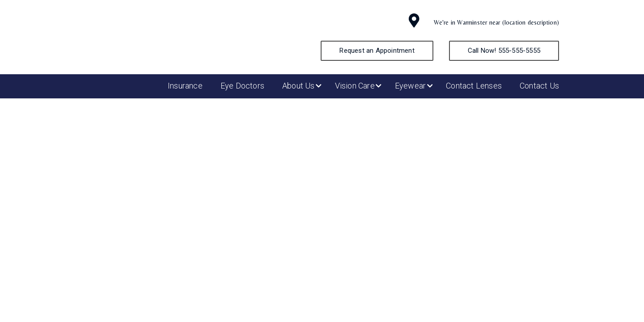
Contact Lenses (474, 86)
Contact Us (539, 86)
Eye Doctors (242, 86)
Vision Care (355, 86)
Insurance (185, 86)
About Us (299, 86)
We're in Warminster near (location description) (496, 22)
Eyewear (410, 86)
